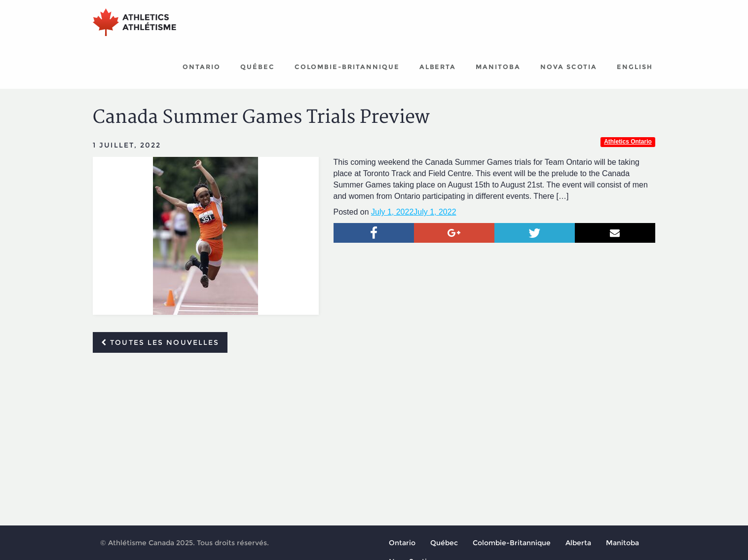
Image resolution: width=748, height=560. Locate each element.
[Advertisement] (374, 434)
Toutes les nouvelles (160, 342)
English (635, 67)
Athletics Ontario (628, 142)
